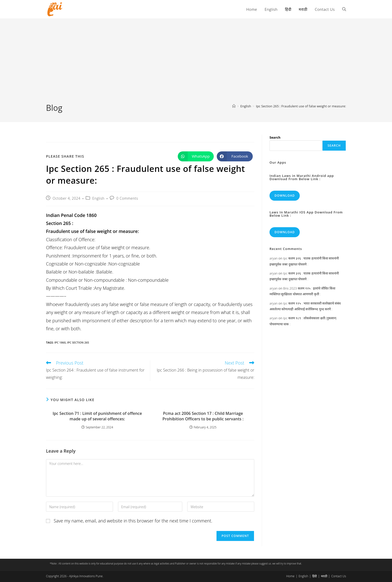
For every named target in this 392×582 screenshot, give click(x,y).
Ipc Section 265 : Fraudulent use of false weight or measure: (301, 106)
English (98, 198)
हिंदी (314, 576)
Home (290, 576)
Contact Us (339, 576)
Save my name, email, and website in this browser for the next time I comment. (133, 521)
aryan (273, 258)
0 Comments (127, 198)
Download (285, 196)
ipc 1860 (60, 342)
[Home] (234, 106)
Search (275, 137)
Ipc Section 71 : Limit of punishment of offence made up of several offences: (97, 416)
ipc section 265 (78, 342)
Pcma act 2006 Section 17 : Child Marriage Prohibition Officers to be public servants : (203, 416)
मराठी (324, 576)
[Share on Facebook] (235, 156)
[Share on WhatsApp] (196, 156)
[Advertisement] (196, 65)
